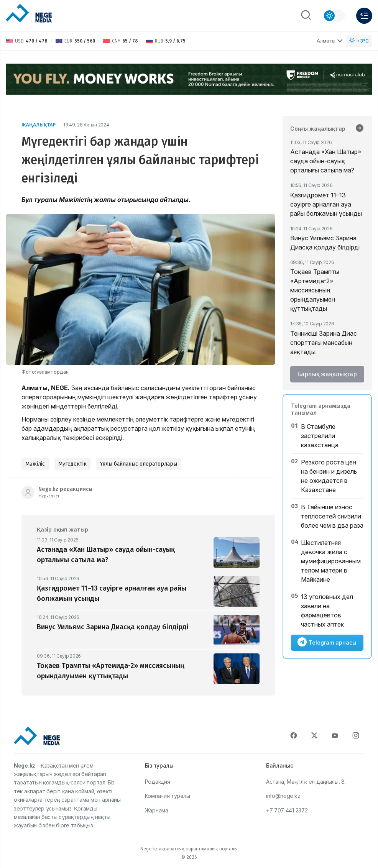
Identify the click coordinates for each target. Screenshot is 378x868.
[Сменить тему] (334, 16)
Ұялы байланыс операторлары (139, 464)
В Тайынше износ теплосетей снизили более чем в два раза (332, 516)
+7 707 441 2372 (287, 810)
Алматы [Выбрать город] (330, 41)
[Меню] (364, 16)
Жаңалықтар (39, 125)
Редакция (158, 782)
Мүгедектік (72, 464)
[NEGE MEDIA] (29, 14)
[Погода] (359, 41)
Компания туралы (168, 796)
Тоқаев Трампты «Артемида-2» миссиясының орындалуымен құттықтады (315, 290)
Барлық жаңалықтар (327, 374)
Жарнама (157, 810)
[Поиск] (306, 16)
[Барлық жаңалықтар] (360, 129)
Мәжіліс (35, 464)
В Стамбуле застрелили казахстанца (320, 436)
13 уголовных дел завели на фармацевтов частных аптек (327, 610)
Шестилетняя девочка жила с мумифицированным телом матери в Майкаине (331, 561)
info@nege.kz (283, 796)
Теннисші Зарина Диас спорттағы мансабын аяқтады (324, 343)
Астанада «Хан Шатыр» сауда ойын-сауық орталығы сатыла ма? (326, 161)
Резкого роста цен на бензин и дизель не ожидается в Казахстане (329, 476)
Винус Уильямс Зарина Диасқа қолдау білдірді (325, 243)
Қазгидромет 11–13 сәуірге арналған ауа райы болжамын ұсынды (326, 204)
